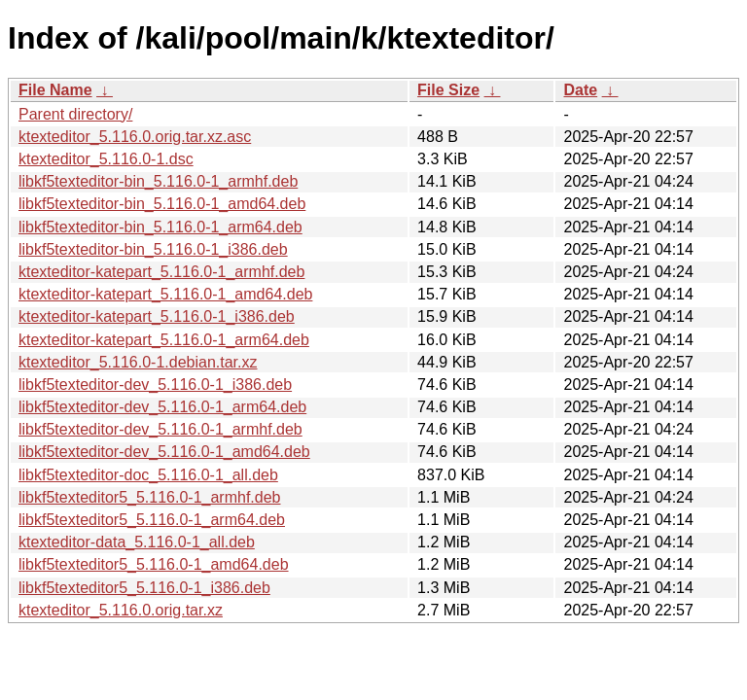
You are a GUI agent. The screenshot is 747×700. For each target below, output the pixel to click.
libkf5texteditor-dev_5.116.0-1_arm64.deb (162, 407)
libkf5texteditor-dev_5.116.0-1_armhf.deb (160, 429)
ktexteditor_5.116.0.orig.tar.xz (121, 610)
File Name (55, 90)
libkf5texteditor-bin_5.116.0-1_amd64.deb (162, 204)
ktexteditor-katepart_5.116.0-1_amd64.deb (165, 294)
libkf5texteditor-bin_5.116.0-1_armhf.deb (158, 181)
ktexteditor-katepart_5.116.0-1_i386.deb (157, 316)
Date (580, 90)
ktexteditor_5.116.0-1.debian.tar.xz (138, 362)
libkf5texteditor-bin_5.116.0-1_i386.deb (153, 249)
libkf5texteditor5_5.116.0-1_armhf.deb (150, 497)
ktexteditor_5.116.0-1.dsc (106, 159)
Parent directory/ (75, 114)
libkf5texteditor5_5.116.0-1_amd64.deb (154, 564)
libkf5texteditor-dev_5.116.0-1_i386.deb (155, 385)
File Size (448, 90)
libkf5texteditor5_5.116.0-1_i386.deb (144, 588)
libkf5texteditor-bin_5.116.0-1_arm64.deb (160, 227)
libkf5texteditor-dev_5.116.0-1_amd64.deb (164, 452)
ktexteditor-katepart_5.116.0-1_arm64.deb (164, 340)
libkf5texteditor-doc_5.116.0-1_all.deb (148, 475)
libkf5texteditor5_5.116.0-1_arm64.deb (152, 520)
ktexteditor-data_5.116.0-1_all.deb (137, 542)
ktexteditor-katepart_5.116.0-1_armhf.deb (161, 272)
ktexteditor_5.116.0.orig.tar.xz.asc (135, 137)
